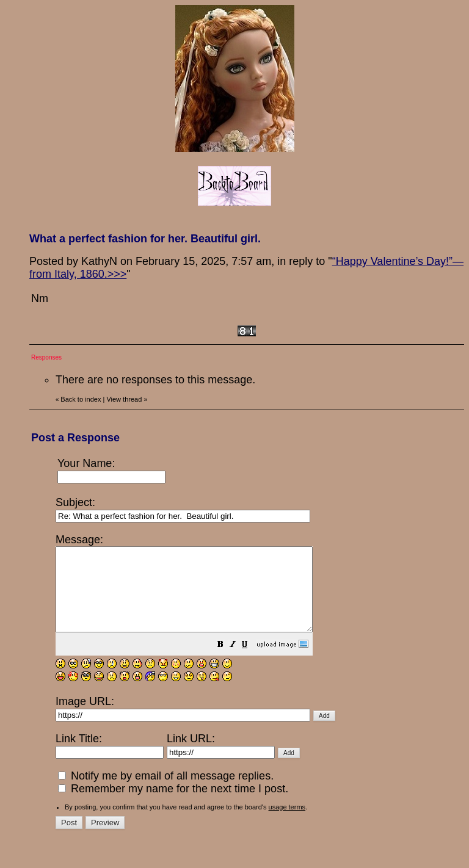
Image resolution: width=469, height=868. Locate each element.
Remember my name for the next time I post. (173, 805)
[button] (251, 662)
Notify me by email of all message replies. (166, 792)
